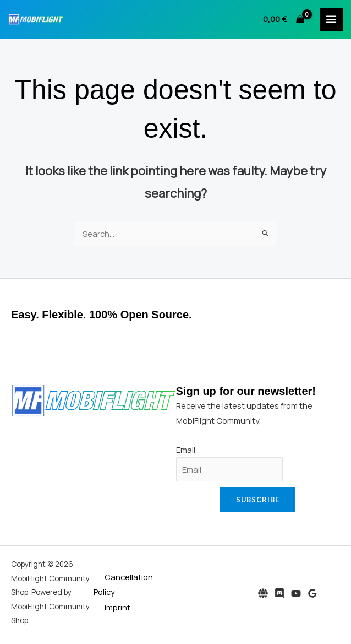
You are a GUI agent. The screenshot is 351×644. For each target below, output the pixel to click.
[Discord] (279, 593)
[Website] (263, 593)
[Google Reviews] (312, 593)
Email (186, 450)
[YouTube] (296, 593)
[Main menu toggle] (331, 19)
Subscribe (258, 500)
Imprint (117, 607)
